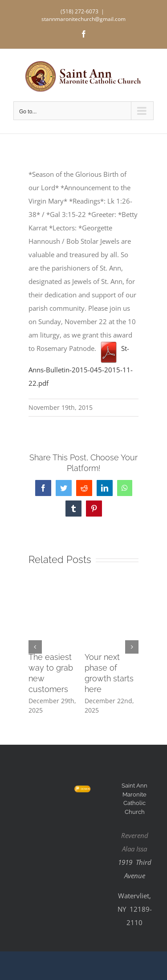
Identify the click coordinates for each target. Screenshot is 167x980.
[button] (35, 647)
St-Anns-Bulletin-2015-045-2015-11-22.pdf (81, 366)
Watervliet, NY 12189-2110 (135, 909)
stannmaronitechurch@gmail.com (83, 19)
